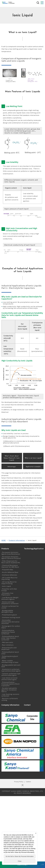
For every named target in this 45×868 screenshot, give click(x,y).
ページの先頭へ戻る (22, 786)
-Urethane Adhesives (9, 575)
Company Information (10, 705)
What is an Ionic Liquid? (33, 458)
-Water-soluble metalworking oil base (10, 661)
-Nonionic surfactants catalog (10, 699)
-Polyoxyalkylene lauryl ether (10, 653)
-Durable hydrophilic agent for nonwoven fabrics (9, 690)
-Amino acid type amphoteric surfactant (10, 603)
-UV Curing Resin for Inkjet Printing (9, 583)
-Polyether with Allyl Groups (9, 590)
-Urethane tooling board (11, 617)
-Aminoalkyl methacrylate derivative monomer (10, 622)
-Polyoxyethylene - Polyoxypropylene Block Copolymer (10, 684)
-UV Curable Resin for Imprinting (10, 578)
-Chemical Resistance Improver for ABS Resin (10, 566)
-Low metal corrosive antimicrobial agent (9, 679)
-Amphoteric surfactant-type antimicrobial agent (11, 670)
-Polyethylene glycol (9, 615)
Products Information (17, 540)
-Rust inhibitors (7, 645)
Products (5, 549)
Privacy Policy (19, 782)
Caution (28, 782)
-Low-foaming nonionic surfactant (10, 695)
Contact (27, 705)
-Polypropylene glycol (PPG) (10, 657)
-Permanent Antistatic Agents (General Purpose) (11, 558)
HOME (4, 540)
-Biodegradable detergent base (7, 611)
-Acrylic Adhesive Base (10, 572)
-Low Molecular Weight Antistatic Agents (10, 598)
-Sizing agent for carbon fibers (11, 627)
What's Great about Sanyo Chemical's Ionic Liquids (12, 458)
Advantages (12, 467)
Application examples (33, 467)
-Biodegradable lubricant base (11, 666)
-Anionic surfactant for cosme (10, 607)
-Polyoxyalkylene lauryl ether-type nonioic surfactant (10, 638)
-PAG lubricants (7, 642)
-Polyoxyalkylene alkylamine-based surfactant (8, 632)
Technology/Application (34, 549)
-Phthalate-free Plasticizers (7, 594)
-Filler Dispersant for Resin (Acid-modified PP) (11, 562)
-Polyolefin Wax (7, 570)
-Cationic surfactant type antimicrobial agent (11, 674)
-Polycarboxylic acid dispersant (9, 648)
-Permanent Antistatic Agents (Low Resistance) (11, 553)
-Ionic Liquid (6, 586)
